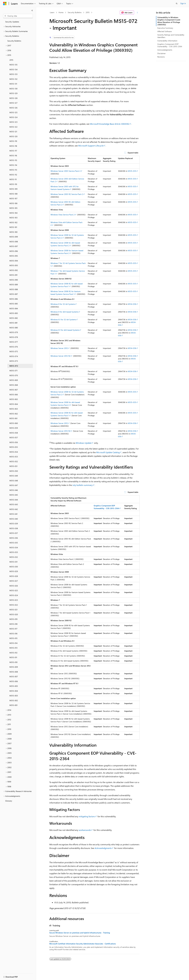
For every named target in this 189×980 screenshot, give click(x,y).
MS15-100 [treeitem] (13, 232)
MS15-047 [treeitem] (14, 485)
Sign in (183, 3)
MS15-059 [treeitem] (14, 428)
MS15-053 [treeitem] (14, 457)
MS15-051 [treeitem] (13, 466)
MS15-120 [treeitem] (13, 136)
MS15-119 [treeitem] (13, 141)
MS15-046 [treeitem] (14, 490)
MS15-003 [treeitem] (14, 696)
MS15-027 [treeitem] (14, 581)
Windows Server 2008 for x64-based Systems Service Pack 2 (65, 244)
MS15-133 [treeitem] (13, 74)
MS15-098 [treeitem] (14, 242)
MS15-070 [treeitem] (14, 375)
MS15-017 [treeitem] (13, 629)
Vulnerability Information (167, 41)
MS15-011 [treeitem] (13, 657)
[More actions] (137, 13)
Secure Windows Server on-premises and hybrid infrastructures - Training (80, 933)
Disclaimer (162, 53)
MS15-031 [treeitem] (13, 562)
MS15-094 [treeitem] (14, 261)
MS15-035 (132, 171)
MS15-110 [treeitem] (13, 184)
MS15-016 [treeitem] (13, 634)
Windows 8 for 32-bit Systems (63, 304)
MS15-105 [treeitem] (13, 208)
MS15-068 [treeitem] (14, 385)
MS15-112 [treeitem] (13, 175)
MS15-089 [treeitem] (14, 285)
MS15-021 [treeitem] (13, 610)
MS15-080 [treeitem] (14, 328)
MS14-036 (132, 304)
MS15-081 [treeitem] (13, 323)
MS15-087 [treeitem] (14, 294)
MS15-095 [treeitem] (14, 256)
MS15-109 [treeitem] (13, 189)
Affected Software (165, 31)
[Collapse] (32, 10)
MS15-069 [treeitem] (14, 380)
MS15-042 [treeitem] (14, 509)
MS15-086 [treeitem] (14, 299)
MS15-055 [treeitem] (14, 447)
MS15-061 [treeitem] (13, 418)
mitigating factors (87, 816)
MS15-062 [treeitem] (14, 414)
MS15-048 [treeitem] (14, 481)
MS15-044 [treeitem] (14, 500)
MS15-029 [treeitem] (14, 571)
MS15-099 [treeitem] (14, 237)
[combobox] (18, 16)
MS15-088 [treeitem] (14, 289)
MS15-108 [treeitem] (13, 194)
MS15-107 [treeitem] (13, 198)
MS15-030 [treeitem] (14, 567)
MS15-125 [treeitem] (13, 112)
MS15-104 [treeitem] (13, 213)
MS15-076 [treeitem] (14, 347)
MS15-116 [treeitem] (13, 156)
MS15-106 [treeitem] (13, 203)
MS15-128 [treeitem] (13, 98)
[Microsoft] (5, 4)
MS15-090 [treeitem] (14, 280)
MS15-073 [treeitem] (14, 361)
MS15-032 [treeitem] (14, 557)
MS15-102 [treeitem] (13, 222)
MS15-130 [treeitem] (13, 89)
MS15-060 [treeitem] (14, 423)
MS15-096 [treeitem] (14, 251)
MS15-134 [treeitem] (13, 69)
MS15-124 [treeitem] (13, 117)
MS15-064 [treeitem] (14, 404)
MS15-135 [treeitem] (13, 65)
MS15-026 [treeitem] (14, 586)
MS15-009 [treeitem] (14, 667)
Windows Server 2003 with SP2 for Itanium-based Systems (65, 188)
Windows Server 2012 (59, 348)
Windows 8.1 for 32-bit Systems (63, 319)
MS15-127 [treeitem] (13, 103)
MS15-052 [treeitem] (14, 461)
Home (61, 12)
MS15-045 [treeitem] (14, 495)
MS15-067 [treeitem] (14, 390)
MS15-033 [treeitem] (14, 552)
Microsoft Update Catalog (108, 452)
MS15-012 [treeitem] (13, 653)
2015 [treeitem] (11, 60)
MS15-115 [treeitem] (13, 160)
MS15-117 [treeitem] (13, 151)
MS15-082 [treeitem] (14, 318)
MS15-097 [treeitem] (14, 246)
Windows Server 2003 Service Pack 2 (65, 171)
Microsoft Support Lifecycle (91, 146)
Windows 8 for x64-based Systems (64, 312)
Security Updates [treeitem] (12, 22)
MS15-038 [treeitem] (14, 528)
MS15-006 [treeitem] (14, 681)
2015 (88, 12)
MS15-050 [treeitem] (14, 471)
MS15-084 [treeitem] (14, 308)
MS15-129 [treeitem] (13, 93)
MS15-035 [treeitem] (14, 543)
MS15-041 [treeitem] (13, 514)
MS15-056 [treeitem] (14, 442)
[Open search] (177, 4)
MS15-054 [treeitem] (14, 452)
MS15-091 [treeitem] (13, 275)
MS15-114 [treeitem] (13, 165)
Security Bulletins (75, 12)
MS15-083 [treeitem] (14, 313)
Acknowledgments (103, 848)
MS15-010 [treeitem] (13, 662)
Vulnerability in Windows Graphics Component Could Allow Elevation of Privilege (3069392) (169, 21)
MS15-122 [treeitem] (13, 127)
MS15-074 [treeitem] (14, 356)
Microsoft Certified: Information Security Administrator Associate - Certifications (83, 944)
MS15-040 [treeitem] (14, 519)
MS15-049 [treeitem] (14, 476)
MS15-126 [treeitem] (13, 108)
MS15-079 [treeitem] (14, 332)
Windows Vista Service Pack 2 (63, 215)
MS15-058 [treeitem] (14, 433)
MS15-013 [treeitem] (13, 648)
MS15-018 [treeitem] (13, 624)
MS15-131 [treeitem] (13, 84)
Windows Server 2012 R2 (61, 356)
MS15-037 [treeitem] (14, 533)
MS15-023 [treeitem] (14, 600)
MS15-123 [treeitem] (13, 122)
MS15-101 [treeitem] (13, 227)
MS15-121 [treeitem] (13, 132)
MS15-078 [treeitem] (14, 337)
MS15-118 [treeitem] (13, 146)
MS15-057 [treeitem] (14, 437)
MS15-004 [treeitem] (14, 691)
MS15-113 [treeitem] (13, 170)
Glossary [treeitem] (9, 801)
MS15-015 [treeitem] (13, 638)
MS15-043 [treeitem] (14, 504)
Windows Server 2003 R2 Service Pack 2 (67, 194)
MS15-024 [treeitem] (14, 595)
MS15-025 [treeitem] (14, 590)
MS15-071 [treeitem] (13, 371)
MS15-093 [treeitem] (14, 265)
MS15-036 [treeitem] (14, 538)
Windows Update (84, 443)
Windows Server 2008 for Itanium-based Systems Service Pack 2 (67, 252)
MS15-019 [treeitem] (13, 619)
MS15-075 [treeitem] (14, 351)
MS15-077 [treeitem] (14, 342)
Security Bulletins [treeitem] (14, 41)
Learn (52, 12)
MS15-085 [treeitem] (14, 304)
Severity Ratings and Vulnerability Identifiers (171, 36)
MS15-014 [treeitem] (13, 643)
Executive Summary (165, 28)
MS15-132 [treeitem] (13, 79)
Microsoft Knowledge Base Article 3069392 (110, 124)
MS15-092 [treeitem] (14, 270)
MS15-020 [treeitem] (14, 614)
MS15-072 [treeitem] (14, 366)
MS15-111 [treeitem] (13, 179)
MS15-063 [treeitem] (14, 409)
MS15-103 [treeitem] (13, 218)
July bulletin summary (82, 485)
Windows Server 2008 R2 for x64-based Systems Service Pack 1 (67, 285)
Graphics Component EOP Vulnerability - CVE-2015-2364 (170, 45)
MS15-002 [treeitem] (14, 700)
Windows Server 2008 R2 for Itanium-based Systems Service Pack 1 (66, 293)
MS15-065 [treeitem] (14, 399)
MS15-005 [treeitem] (14, 686)
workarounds (85, 830)
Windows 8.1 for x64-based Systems (65, 330)
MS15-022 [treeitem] (14, 605)
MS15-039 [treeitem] (14, 524)
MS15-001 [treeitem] (13, 705)
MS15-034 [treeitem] (14, 547)
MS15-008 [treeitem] (14, 672)
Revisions (161, 57)
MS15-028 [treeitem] (14, 576)
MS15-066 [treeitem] (14, 395)
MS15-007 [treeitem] (14, 676)
